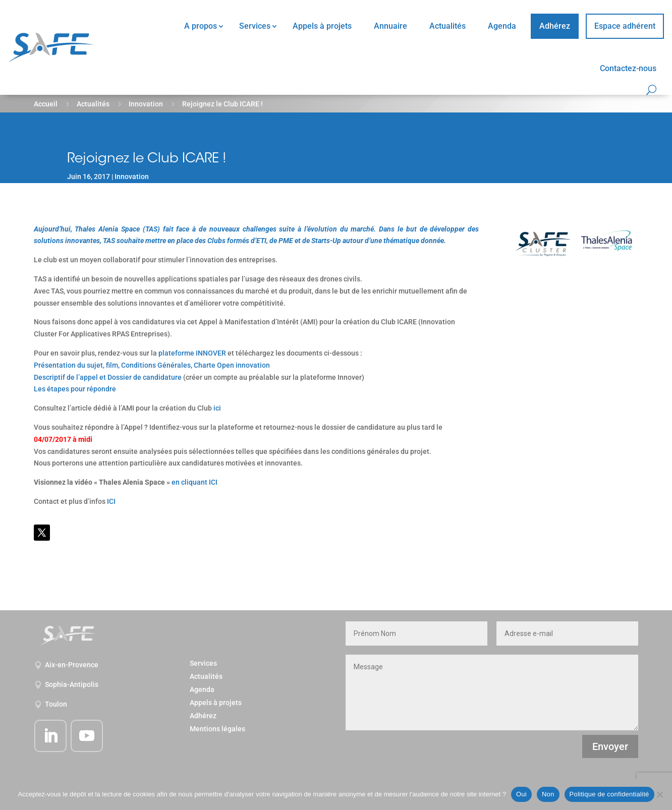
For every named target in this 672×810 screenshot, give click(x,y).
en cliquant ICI (194, 482)
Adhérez (555, 26)
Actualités (447, 26)
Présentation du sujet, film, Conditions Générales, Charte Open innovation (152, 365)
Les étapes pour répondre (75, 389)
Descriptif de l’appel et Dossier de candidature (108, 377)
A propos (201, 26)
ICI (111, 501)
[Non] (659, 794)
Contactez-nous (628, 68)
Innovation (146, 104)
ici (217, 408)
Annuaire (390, 26)
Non (548, 794)
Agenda (502, 26)
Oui (521, 794)
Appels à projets (322, 26)
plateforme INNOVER (192, 353)
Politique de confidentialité (609, 794)
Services (255, 26)
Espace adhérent (625, 26)
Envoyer (610, 746)
